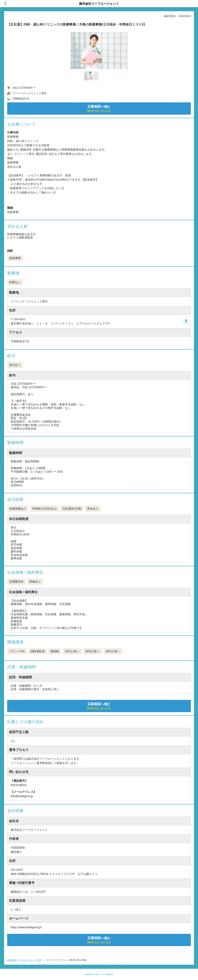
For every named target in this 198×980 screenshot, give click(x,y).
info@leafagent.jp (22, 796)
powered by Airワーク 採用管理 (99, 974)
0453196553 (19, 785)
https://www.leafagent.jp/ (26, 927)
